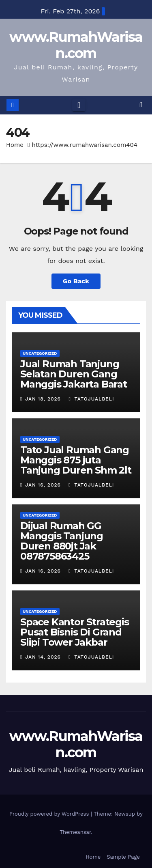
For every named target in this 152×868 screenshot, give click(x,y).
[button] (141, 105)
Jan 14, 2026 (43, 657)
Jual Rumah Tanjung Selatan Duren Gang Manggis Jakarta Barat (74, 374)
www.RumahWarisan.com (76, 45)
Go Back (76, 281)
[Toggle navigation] (79, 105)
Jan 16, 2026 (43, 485)
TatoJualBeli (91, 399)
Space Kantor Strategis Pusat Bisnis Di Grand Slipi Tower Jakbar (75, 632)
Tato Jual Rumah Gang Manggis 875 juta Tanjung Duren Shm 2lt (76, 460)
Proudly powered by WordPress (50, 814)
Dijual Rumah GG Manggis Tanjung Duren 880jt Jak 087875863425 (62, 541)
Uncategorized (40, 353)
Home (15, 145)
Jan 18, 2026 (43, 399)
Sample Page (123, 857)
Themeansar (75, 832)
